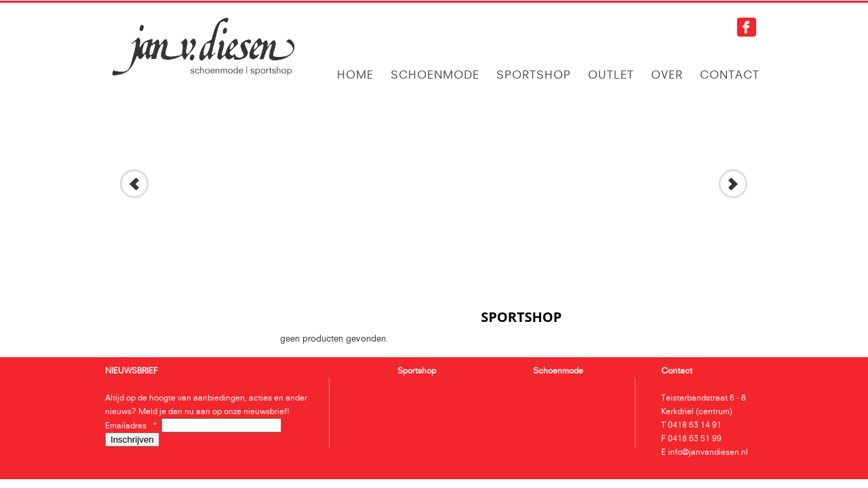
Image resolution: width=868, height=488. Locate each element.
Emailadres (133, 425)
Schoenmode (435, 75)
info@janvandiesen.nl (708, 452)
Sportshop (534, 75)
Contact (730, 75)
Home (355, 75)
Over (667, 75)
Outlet (611, 75)
